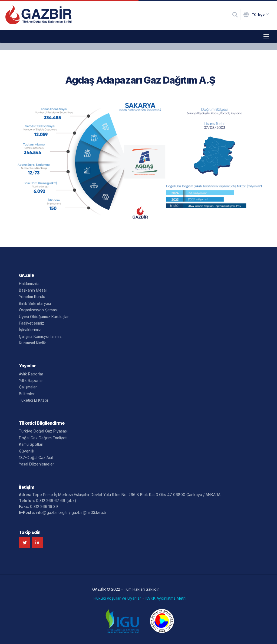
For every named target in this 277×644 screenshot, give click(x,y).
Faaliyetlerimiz (32, 323)
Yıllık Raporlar (31, 380)
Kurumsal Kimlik (32, 343)
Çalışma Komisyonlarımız (40, 336)
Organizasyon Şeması (38, 310)
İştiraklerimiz (30, 330)
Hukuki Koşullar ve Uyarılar (117, 598)
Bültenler (27, 394)
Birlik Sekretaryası (35, 303)
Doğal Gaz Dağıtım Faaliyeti (43, 438)
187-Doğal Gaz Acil (36, 458)
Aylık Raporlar (31, 374)
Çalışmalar (28, 387)
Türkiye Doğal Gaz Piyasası (43, 431)
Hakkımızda (29, 284)
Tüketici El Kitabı (33, 400)
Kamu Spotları (31, 444)
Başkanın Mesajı (33, 290)
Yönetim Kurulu (32, 297)
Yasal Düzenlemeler (37, 464)
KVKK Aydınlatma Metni (166, 598)
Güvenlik (27, 451)
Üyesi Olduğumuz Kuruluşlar (44, 317)
